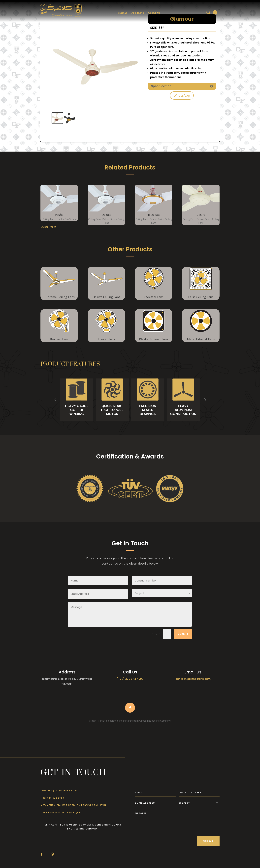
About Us (154, 13)
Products (138, 13)
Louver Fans (106, 339)
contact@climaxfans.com (59, 791)
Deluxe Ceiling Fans (106, 297)
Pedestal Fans (154, 297)
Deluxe (106, 215)
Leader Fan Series (66, 219)
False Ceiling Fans (201, 297)
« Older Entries (48, 227)
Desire (201, 215)
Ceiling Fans (49, 219)
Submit (208, 841)
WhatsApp (182, 95)
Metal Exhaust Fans (201, 339)
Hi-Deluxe (154, 215)
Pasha (59, 215)
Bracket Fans (59, 339)
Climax (123, 13)
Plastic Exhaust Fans (154, 339)
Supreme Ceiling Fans (59, 297)
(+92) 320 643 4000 (52, 798)
